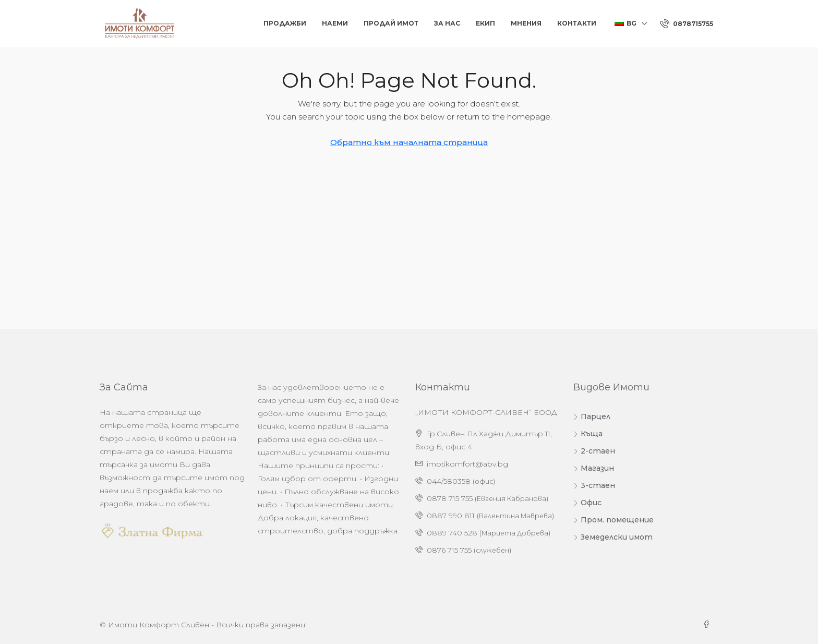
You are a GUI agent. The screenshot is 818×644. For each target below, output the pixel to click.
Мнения (526, 23)
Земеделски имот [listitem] (613, 537)
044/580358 (449, 481)
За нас (447, 23)
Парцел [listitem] (592, 416)
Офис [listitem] (587, 503)
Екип (485, 23)
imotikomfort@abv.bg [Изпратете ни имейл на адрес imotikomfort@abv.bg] (467, 464)
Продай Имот (391, 23)
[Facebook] (708, 625)
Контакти (577, 23)
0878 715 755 (450, 498)
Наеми (335, 23)
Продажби (285, 23)
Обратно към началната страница (409, 142)
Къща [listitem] (588, 434)
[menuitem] (687, 24)
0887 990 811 (451, 516)
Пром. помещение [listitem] (613, 520)
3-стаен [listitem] (594, 485)
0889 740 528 (452, 533)
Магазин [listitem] (594, 468)
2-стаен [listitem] (594, 451)
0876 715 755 (449, 550)
